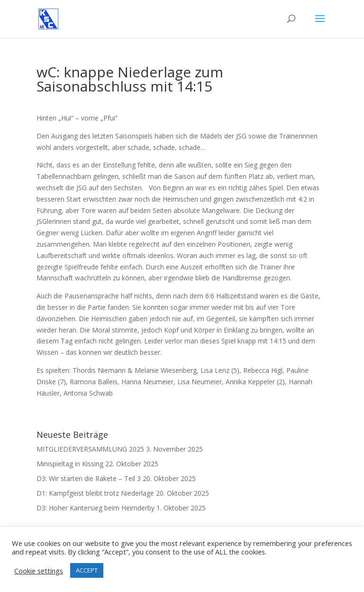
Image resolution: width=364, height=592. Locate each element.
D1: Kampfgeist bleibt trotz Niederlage (95, 493)
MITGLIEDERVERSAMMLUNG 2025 (90, 449)
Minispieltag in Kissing (70, 464)
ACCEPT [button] (87, 570)
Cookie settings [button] (39, 571)
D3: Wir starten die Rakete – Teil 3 (89, 478)
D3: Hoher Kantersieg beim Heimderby (96, 508)
